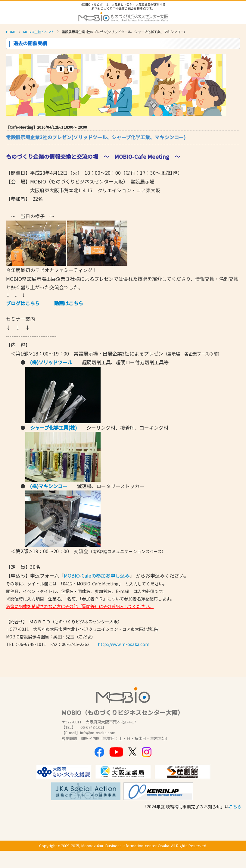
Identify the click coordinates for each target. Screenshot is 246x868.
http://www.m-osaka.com (124, 644)
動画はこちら (69, 303)
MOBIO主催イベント (39, 32)
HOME (11, 32)
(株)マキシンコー (49, 486)
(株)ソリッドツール (51, 362)
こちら (235, 807)
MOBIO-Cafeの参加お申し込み (97, 575)
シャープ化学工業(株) (53, 428)
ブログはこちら (23, 303)
